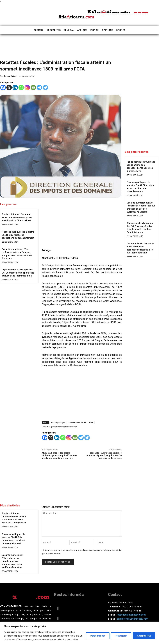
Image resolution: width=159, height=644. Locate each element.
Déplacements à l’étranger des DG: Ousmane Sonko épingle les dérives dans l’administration (18, 273)
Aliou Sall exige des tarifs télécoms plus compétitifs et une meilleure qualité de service (59, 456)
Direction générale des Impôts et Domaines (60, 427)
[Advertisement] (82, 224)
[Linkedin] (15, 88)
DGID (91, 422)
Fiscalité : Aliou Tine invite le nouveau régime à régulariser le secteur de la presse (104, 456)
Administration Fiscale (77, 422)
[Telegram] (39, 88)
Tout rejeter (121, 636)
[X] (9, 88)
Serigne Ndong (10, 76)
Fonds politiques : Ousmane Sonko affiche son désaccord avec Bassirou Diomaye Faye (17, 217)
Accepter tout (144, 636)
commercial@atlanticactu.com (132, 619)
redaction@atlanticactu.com (131, 615)
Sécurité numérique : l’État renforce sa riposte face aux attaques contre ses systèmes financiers (12, 561)
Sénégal (15, 57)
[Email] (33, 88)
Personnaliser (98, 636)
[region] (79, 633)
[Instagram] (27, 88)
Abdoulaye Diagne (58, 422)
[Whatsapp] (21, 88)
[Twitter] (45, 88)
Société (24, 57)
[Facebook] (3, 88)
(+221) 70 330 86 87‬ (132, 607)
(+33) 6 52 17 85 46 (131, 611)
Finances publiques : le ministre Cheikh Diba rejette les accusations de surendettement (18, 235)
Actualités (5, 57)
